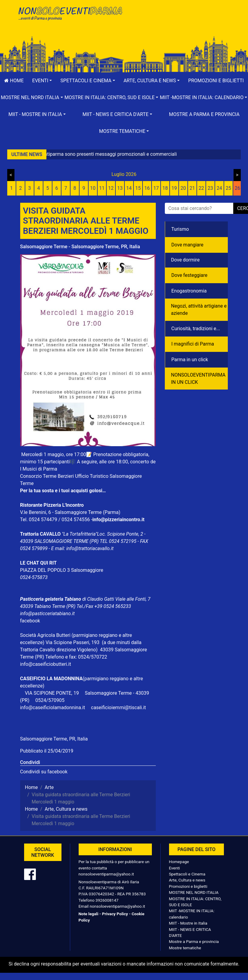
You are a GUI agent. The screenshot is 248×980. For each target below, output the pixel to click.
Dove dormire (185, 260)
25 (228, 188)
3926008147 (107, 900)
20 (183, 188)
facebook (30, 621)
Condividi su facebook (44, 772)
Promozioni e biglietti (188, 886)
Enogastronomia (189, 291)
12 (111, 188)
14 (129, 188)
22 (201, 188)
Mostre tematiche (185, 948)
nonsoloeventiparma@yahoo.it (106, 874)
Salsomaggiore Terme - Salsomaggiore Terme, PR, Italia (80, 247)
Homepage (179, 862)
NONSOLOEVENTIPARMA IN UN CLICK (198, 379)
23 (210, 188)
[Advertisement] (178, 24)
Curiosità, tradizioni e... (196, 329)
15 (138, 188)
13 (120, 188)
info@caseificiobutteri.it (46, 664)
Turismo (180, 229)
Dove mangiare (188, 245)
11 (102, 188)
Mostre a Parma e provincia (204, 114)
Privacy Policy (115, 914)
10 (93, 188)
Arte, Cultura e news (187, 880)
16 (147, 188)
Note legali (89, 914)
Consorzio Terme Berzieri (47, 476)
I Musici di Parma (39, 469)
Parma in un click (190, 360)
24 (219, 188)
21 (192, 188)
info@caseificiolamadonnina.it (53, 708)
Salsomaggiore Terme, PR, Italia (54, 739)
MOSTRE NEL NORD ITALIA (194, 892)
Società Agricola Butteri (45, 635)
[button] (42, 81)
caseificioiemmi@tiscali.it (118, 708)
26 (237, 188)
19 (174, 188)
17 (156, 188)
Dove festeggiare (190, 275)
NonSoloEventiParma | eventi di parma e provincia (70, 17)
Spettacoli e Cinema (187, 874)
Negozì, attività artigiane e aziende (199, 310)
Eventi (175, 868)
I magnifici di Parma (193, 344)
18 (165, 188)
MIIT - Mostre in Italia (188, 923)
